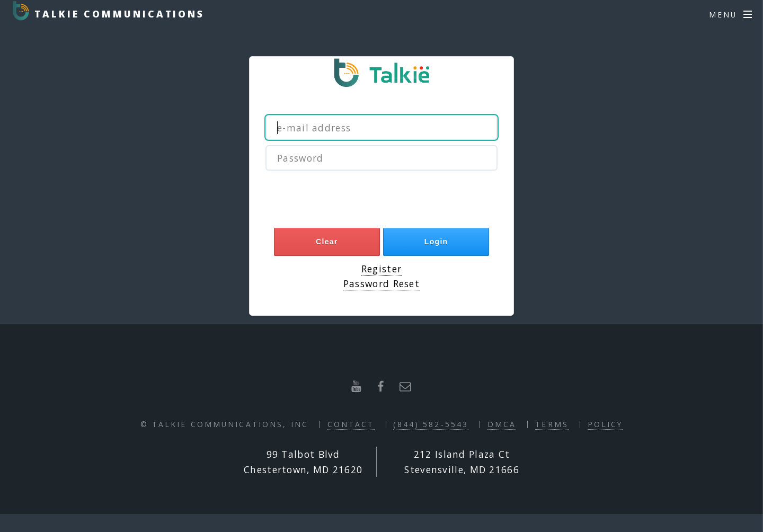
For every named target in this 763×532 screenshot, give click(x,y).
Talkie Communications (117, 14)
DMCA (502, 424)
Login (436, 242)
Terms (552, 424)
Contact (351, 424)
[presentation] (381, 202)
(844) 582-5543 (431, 424)
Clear (327, 242)
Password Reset (381, 283)
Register (381, 269)
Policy (605, 424)
